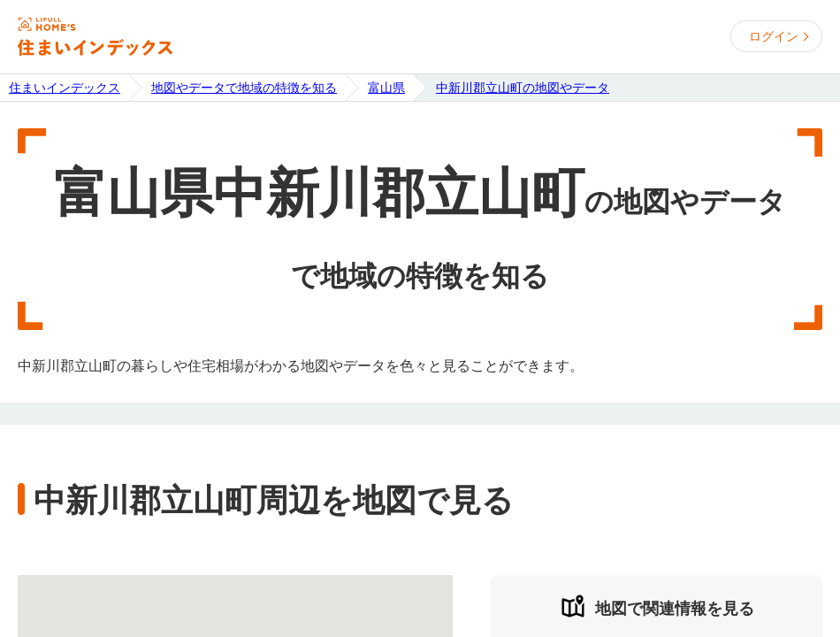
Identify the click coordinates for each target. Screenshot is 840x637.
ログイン (774, 36)
